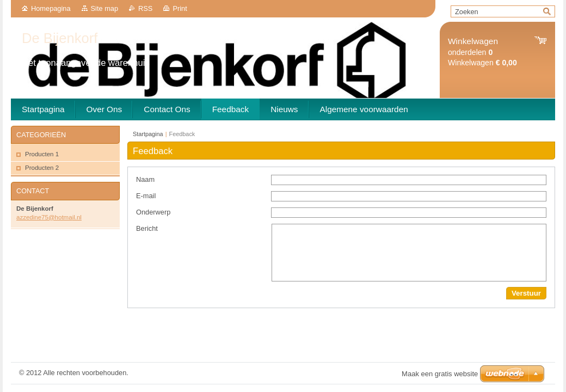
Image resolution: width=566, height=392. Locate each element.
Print (180, 8)
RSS (145, 8)
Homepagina (51, 8)
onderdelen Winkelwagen (482, 52)
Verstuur (526, 293)
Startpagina (148, 134)
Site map (105, 8)
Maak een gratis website (440, 374)
